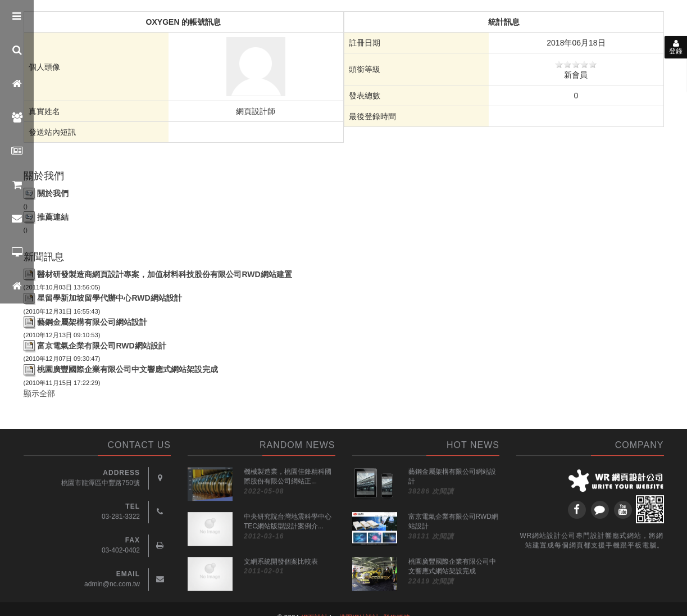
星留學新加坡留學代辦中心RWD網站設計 (109, 298)
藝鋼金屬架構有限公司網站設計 (92, 322)
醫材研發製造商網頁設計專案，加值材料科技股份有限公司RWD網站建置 (164, 274)
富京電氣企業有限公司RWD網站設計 (101, 346)
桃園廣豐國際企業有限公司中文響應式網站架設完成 (128, 369)
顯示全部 (39, 393)
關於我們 (53, 193)
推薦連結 (53, 217)
